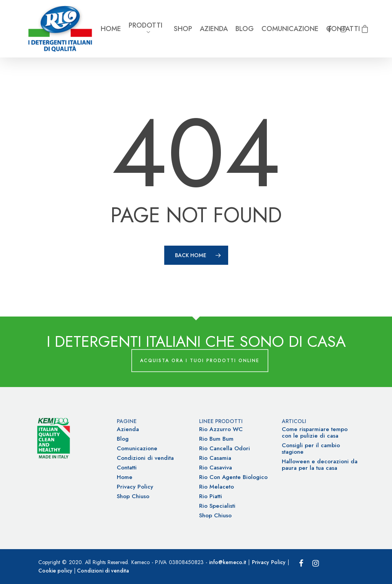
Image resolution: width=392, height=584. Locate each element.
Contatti (127, 468)
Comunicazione (290, 29)
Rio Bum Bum (216, 439)
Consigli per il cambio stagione (311, 449)
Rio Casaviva (216, 468)
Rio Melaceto (216, 487)
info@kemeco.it (228, 562)
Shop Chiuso (133, 496)
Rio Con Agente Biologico (233, 477)
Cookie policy (55, 571)
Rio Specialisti (217, 506)
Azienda (214, 29)
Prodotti (145, 29)
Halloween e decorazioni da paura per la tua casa (320, 465)
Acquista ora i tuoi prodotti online (200, 361)
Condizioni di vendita (145, 458)
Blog (245, 29)
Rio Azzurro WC (221, 429)
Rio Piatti (211, 496)
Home (111, 29)
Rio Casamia (215, 458)
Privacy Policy (135, 487)
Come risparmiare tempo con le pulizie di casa (315, 433)
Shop (183, 29)
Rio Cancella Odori (225, 449)
